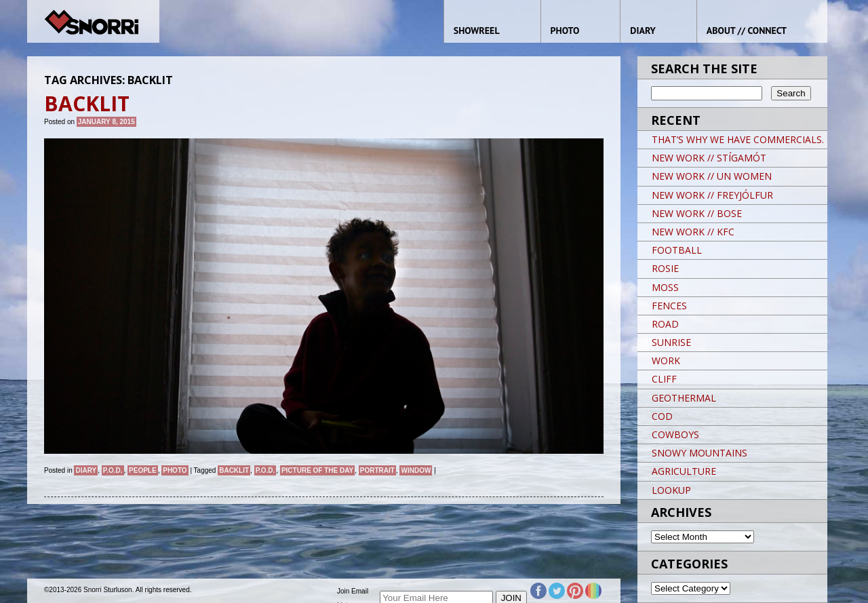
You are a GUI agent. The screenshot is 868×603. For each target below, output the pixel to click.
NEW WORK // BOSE (697, 213)
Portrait (377, 470)
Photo (175, 470)
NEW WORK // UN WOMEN (712, 176)
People (143, 470)
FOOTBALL (677, 250)
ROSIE (665, 268)
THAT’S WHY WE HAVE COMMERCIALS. (738, 139)
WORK (666, 361)
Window (416, 470)
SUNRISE (671, 342)
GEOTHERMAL (684, 398)
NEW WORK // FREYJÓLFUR (712, 195)
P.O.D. (113, 470)
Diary (86, 470)
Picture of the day (317, 470)
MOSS (665, 287)
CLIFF (664, 379)
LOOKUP (671, 490)
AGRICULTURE (684, 471)
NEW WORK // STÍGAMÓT (709, 158)
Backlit (234, 470)
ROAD (665, 324)
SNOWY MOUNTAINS (699, 453)
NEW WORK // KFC (693, 232)
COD (662, 416)
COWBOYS (675, 434)
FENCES (669, 306)
